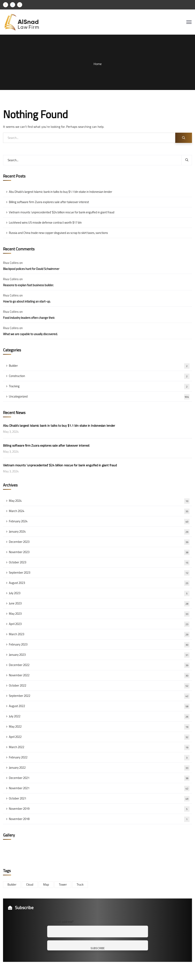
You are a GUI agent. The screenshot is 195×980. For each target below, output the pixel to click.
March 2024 (99, 511)
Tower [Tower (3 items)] (63, 884)
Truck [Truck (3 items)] (80, 884)
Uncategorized (99, 397)
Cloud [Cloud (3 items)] (30, 884)
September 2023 (99, 573)
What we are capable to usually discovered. (30, 334)
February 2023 (99, 644)
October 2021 (99, 798)
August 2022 (99, 706)
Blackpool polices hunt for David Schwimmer (31, 269)
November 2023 (99, 552)
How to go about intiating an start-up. (27, 301)
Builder (99, 366)
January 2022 (99, 768)
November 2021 (99, 788)
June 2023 (99, 603)
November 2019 (99, 809)
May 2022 (99, 727)
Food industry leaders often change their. (29, 318)
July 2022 (99, 716)
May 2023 (99, 614)
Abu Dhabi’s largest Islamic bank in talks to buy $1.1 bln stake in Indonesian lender (60, 192)
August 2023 (99, 583)
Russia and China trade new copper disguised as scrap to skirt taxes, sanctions (58, 233)
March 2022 (99, 747)
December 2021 (99, 778)
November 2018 (99, 819)
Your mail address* (61, 922)
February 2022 (99, 757)
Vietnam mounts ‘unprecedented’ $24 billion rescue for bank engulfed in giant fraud (62, 212)
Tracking (99, 386)
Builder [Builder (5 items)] (12, 884)
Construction (99, 376)
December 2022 (99, 665)
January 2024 (99, 532)
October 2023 (99, 562)
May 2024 (99, 501)
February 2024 (99, 521)
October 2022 (99, 686)
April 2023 (99, 624)
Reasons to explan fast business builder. (28, 285)
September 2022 (99, 696)
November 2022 (99, 675)
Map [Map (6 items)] (46, 884)
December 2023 (99, 542)
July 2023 (99, 593)
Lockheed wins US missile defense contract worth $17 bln (45, 223)
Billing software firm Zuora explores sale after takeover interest (49, 202)
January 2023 (99, 655)
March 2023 (99, 634)
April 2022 (99, 737)
